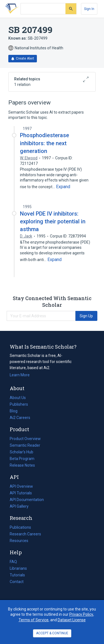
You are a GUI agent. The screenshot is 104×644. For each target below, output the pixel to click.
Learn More (20, 375)
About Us (18, 398)
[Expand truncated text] (63, 187)
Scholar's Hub (21, 452)
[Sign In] (89, 9)
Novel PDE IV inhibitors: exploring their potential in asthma (53, 221)
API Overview (21, 486)
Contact (17, 582)
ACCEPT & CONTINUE (52, 633)
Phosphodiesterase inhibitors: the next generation (45, 143)
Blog (16, 411)
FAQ (13, 562)
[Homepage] (11, 9)
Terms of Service (34, 620)
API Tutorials (21, 493)
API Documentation (27, 500)
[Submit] (71, 9)
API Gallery (19, 506)
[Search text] (43, 9)
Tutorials (17, 575)
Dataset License (72, 620)
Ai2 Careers (20, 418)
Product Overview (25, 439)
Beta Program (22, 459)
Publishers (19, 404)
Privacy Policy (81, 614)
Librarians (18, 568)
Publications (20, 527)
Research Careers (25, 534)
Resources (19, 541)
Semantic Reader (25, 445)
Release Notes (22, 465)
